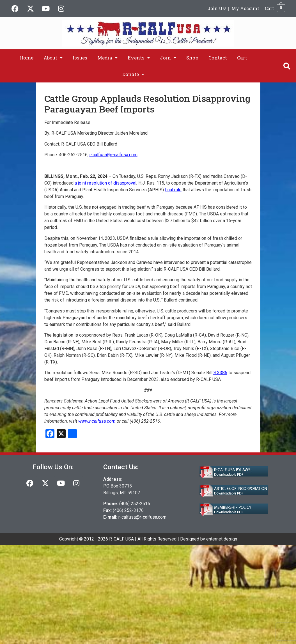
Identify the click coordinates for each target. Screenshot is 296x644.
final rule (173, 190)
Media (107, 58)
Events (139, 58)
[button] (53, 58)
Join (168, 58)
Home (26, 58)
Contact (218, 58)
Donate (133, 74)
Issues (80, 58)
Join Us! (217, 8)
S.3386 (220, 373)
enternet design (222, 539)
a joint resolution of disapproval (105, 183)
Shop (192, 58)
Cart (269, 8)
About (53, 58)
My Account (245, 8)
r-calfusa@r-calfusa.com (142, 517)
